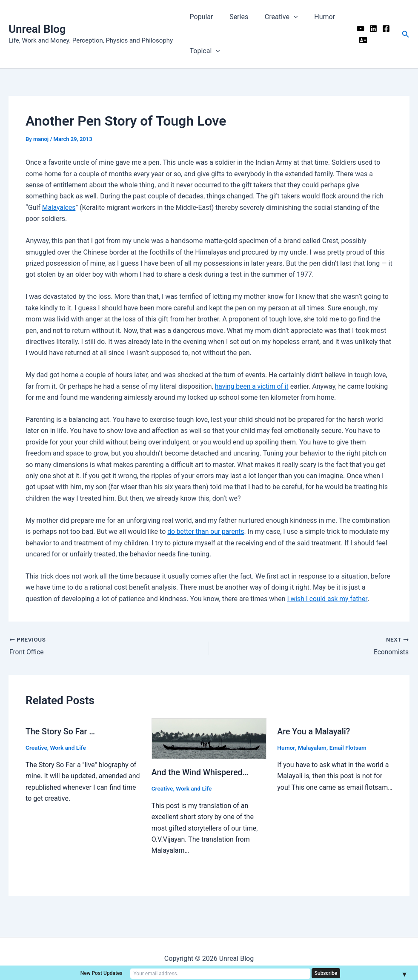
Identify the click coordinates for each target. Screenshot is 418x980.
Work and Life (69, 748)
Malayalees (59, 208)
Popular (200, 17)
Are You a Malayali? (314, 731)
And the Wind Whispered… (201, 772)
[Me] (361, 40)
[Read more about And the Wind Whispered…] (209, 739)
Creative (274, 17)
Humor (315, 17)
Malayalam (313, 748)
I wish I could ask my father (328, 599)
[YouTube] (358, 29)
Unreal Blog (37, 29)
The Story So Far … (61, 731)
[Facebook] (384, 29)
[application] (286, 17)
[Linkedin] (371, 29)
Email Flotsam (349, 748)
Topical (203, 51)
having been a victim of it (253, 386)
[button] (406, 34)
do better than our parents (207, 532)
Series (235, 17)
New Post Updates (140, 973)
